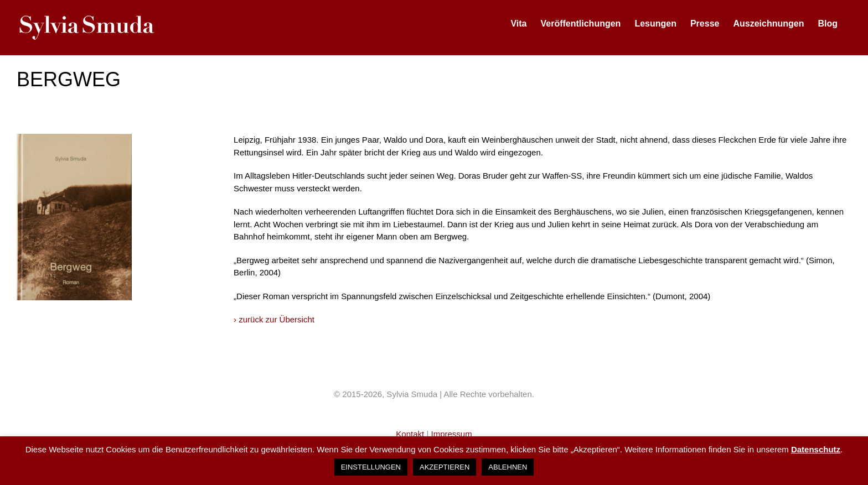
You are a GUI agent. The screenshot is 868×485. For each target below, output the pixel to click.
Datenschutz (816, 449)
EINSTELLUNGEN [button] (371, 467)
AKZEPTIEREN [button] (445, 467)
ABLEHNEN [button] (508, 467)
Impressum (451, 434)
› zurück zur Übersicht (274, 319)
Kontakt (411, 434)
